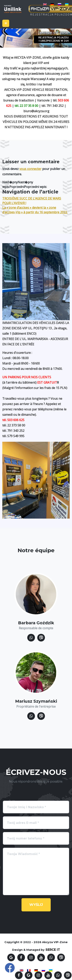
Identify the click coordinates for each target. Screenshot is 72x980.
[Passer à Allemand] (52, 4)
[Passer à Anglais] (45, 4)
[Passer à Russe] (60, 4)
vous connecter (30, 169)
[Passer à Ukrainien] (67, 4)
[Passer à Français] (29, 970)
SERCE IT (53, 950)
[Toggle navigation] (6, 23)
